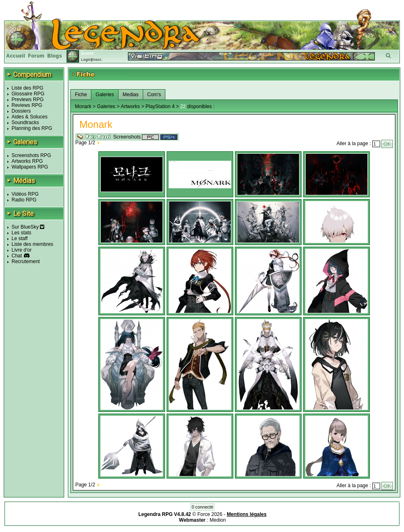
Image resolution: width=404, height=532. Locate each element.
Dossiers (21, 111)
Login (86, 60)
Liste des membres (32, 244)
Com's (154, 95)
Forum (36, 56)
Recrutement (26, 261)
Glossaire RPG (28, 94)
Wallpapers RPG (30, 167)
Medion (218, 520)
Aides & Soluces (29, 117)
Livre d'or (22, 250)
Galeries (105, 95)
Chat (17, 256)
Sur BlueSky (28, 227)
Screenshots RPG (31, 155)
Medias (131, 95)
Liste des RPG (27, 88)
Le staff (20, 238)
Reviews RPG (27, 105)
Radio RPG (24, 200)
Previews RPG (28, 99)
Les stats (21, 233)
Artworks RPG (27, 161)
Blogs (55, 56)
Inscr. (97, 60)
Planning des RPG (32, 128)
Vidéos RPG (25, 194)
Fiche (81, 95)
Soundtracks (25, 123)
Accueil (16, 56)
